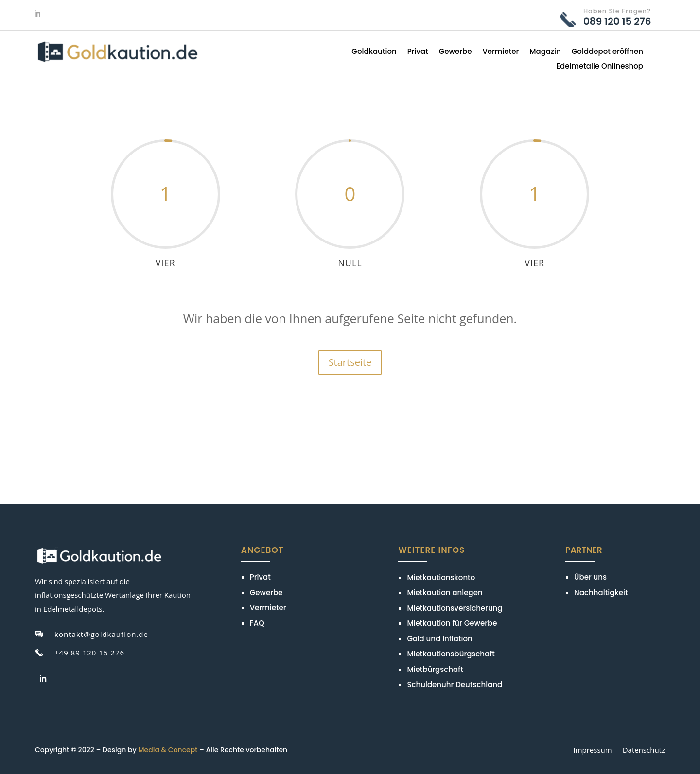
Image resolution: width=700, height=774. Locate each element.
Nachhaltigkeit (601, 593)
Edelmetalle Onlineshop (600, 67)
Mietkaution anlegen (445, 593)
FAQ (257, 623)
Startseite (350, 362)
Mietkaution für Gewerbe (452, 623)
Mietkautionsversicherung (455, 608)
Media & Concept (168, 750)
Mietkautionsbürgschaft (451, 654)
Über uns (590, 577)
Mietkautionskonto (441, 577)
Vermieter (500, 52)
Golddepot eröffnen (607, 52)
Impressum (592, 751)
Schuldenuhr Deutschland (455, 684)
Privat (418, 52)
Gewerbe (455, 52)
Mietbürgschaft (435, 669)
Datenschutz (644, 751)
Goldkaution (374, 52)
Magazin (545, 52)
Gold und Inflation (439, 639)
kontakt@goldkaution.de (101, 634)
